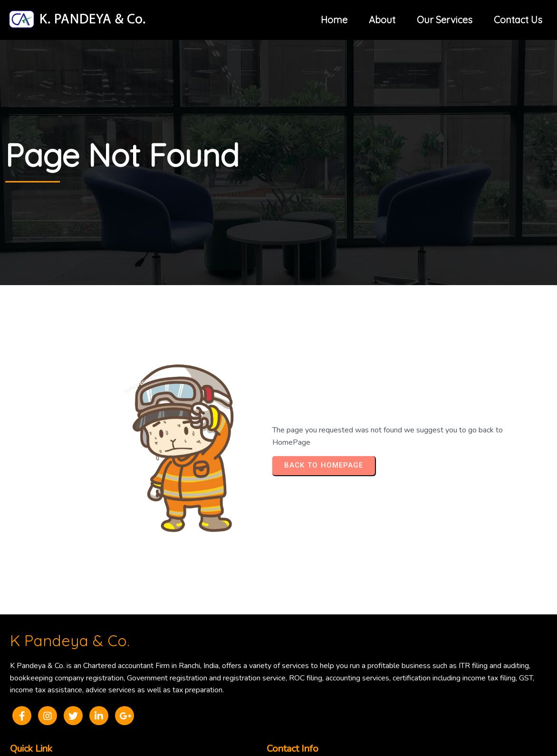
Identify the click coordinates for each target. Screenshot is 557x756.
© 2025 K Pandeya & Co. (278, 702)
